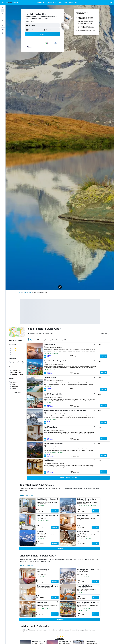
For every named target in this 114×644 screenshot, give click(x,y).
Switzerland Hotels (28, 292)
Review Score (55, 340)
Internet (13, 388)
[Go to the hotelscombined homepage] (12, 2)
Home (20, 292)
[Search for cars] (3, 14)
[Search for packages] (3, 17)
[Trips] (3, 25)
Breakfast (14, 382)
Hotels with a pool (16, 370)
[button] (3, 2)
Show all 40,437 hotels (26, 495)
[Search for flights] (3, 7)
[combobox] (30, 22)
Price (39, 340)
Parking (13, 384)
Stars (46, 340)
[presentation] (60, 329)
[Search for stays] (3, 11)
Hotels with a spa (16, 373)
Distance (65, 340)
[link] (17, 393)
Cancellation (15, 386)
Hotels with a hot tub (17, 375)
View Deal (103, 356)
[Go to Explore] (3, 21)
